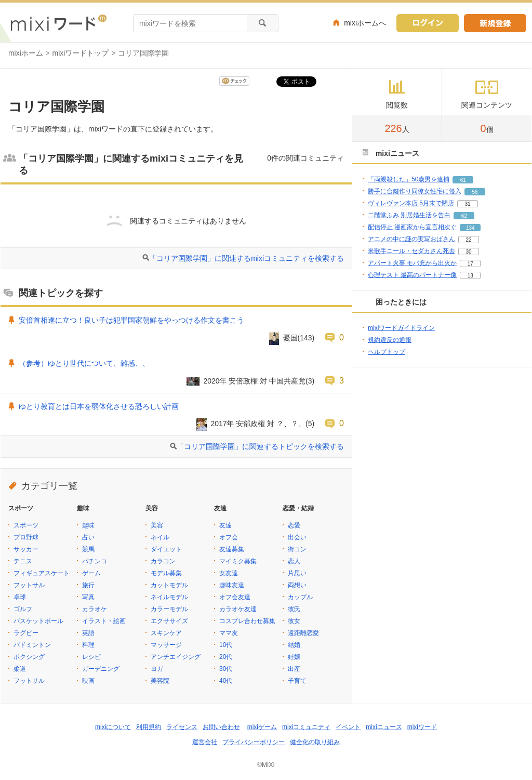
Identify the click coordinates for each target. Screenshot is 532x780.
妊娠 (294, 657)
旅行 (88, 585)
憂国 (290, 338)
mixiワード (422, 727)
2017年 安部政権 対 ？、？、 (258, 424)
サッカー (26, 549)
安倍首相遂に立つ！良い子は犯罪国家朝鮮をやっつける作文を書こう (131, 320)
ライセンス (182, 727)
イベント (348, 727)
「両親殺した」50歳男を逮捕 (409, 179)
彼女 (294, 621)
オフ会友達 (235, 597)
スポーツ (26, 525)
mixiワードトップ (81, 53)
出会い (297, 537)
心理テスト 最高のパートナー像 (412, 275)
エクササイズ (169, 621)
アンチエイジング (176, 657)
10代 (226, 645)
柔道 (20, 669)
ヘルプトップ (387, 352)
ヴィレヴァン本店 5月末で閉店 (411, 203)
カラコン (163, 561)
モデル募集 (166, 573)
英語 (88, 633)
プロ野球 (26, 537)
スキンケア (166, 633)
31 (467, 204)
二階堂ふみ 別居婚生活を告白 (409, 215)
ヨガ (157, 669)
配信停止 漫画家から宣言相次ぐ (412, 227)
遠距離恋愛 (303, 633)
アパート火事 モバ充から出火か (412, 263)
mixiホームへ (365, 23)
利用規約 (149, 727)
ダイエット (166, 549)
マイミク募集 (238, 561)
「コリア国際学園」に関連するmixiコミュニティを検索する (247, 258)
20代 (226, 657)
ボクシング (29, 657)
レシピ (91, 657)
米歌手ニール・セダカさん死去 (411, 251)
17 (470, 264)
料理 (88, 645)
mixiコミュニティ (306, 727)
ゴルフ (23, 609)
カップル (300, 597)
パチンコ (95, 561)
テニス (23, 561)
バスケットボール (38, 621)
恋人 (294, 561)
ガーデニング (101, 669)
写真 (88, 597)
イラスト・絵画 (104, 621)
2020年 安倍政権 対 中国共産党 (255, 381)
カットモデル (169, 585)
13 (470, 276)
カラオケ (95, 609)
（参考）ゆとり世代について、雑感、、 (84, 363)
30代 (226, 669)
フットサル (29, 585)
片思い (297, 573)
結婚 (294, 645)
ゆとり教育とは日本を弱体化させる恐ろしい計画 (99, 406)
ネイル (160, 537)
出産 (294, 669)
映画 (88, 681)
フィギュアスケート (42, 573)
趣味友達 (232, 585)
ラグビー (26, 633)
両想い (297, 585)
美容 (157, 525)
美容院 (160, 681)
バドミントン (32, 645)
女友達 (229, 573)
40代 (226, 681)
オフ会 (229, 537)
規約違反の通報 (390, 340)
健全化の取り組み (315, 742)
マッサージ (166, 645)
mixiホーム (26, 53)
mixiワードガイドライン (401, 328)
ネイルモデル (169, 597)
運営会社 (205, 742)
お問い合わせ (221, 727)
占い (88, 537)
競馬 (88, 549)
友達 (225, 525)
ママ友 (229, 633)
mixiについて (113, 727)
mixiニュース (384, 727)
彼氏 (294, 609)
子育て (297, 681)
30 (468, 252)
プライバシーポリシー (254, 742)
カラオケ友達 (238, 609)
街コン (297, 549)
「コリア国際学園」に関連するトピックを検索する (260, 446)
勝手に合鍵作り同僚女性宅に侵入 (415, 191)
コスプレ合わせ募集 (247, 621)
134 (470, 228)
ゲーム (91, 573)
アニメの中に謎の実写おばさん (411, 239)
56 (475, 192)
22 (468, 240)
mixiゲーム (262, 727)
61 (463, 180)
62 (464, 216)
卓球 (20, 597)
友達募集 (232, 549)
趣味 (88, 525)
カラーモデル (169, 609)
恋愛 (294, 525)
